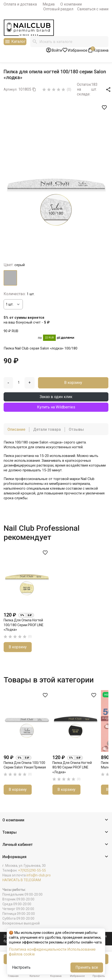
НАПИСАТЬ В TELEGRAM (22, 880)
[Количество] (13, 304)
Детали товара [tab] (47, 429)
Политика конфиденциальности (38, 949)
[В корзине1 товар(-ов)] (98, 50)
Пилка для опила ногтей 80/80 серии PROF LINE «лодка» (72, 767)
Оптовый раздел (58, 9)
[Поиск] (69, 42)
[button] (56, 820)
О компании (71, 4)
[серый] (10, 278)
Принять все (87, 967)
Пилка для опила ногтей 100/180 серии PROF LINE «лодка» (24, 625)
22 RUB (49, 338)
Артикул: (10, 89)
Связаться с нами (93, 9)
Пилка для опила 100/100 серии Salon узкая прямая (25, 765)
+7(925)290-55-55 (32, 870)
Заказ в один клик (56, 397)
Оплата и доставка (20, 4)
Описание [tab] (16, 429)
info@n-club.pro (39, 875)
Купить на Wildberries (56, 407)
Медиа (49, 4)
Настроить (21, 967)
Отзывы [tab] (76, 429)
